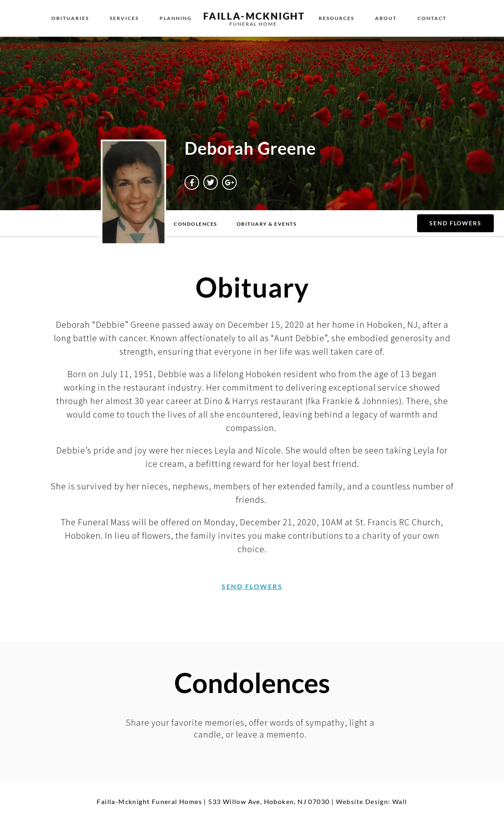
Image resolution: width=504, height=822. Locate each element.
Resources (336, 18)
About (386, 18)
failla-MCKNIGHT (254, 16)
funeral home (253, 24)
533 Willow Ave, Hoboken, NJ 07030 (269, 801)
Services (124, 18)
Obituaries (70, 18)
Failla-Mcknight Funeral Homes (149, 801)
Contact (432, 18)
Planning (176, 18)
